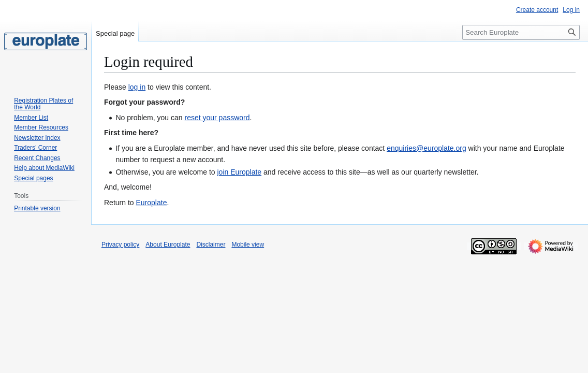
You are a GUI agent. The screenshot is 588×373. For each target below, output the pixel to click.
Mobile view (248, 245)
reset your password (217, 118)
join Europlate (239, 172)
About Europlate (168, 245)
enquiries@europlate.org (427, 148)
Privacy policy (120, 245)
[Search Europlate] (521, 32)
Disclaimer (211, 245)
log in (137, 87)
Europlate (151, 203)
